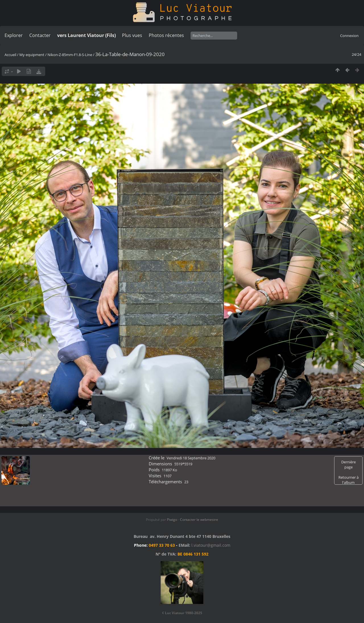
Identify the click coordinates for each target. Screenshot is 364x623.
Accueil (10, 55)
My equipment (32, 55)
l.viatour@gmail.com (211, 545)
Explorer (14, 35)
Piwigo (172, 520)
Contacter (40, 35)
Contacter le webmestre (199, 520)
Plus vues (132, 35)
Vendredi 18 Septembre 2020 (191, 458)
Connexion (349, 36)
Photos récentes (166, 35)
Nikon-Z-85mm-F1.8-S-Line (70, 55)
